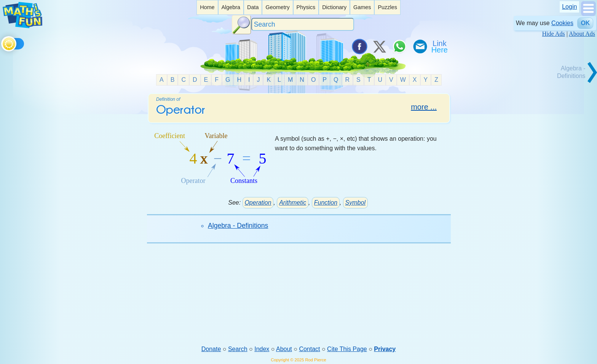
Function (326, 203)
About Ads (582, 34)
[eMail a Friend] (420, 46)
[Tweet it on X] (379, 46)
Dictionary (334, 7)
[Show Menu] (588, 14)
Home (207, 7)
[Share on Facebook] (359, 46)
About (284, 349)
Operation (258, 203)
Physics (306, 7)
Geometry (277, 7)
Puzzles (387, 7)
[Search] (303, 25)
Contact (309, 349)
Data (253, 7)
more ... (424, 107)
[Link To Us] (440, 46)
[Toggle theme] (2, 42)
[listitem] (207, 7)
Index (262, 349)
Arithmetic (293, 203)
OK (585, 23)
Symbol (355, 203)
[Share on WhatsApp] (399, 46)
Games (362, 7)
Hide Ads (554, 34)
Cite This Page (347, 349)
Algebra (231, 7)
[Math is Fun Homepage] (22, 26)
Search (238, 349)
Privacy (385, 349)
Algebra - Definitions (238, 226)
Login (569, 7)
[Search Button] (241, 25)
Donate (211, 349)
